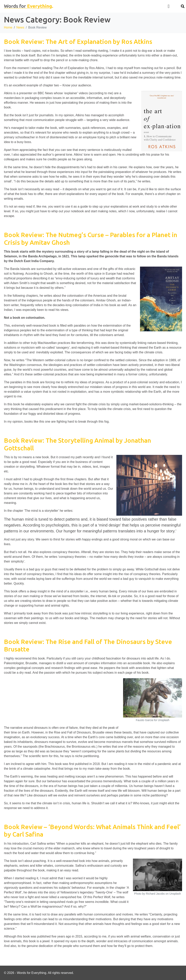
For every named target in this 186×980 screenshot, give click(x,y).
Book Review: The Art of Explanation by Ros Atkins (78, 42)
